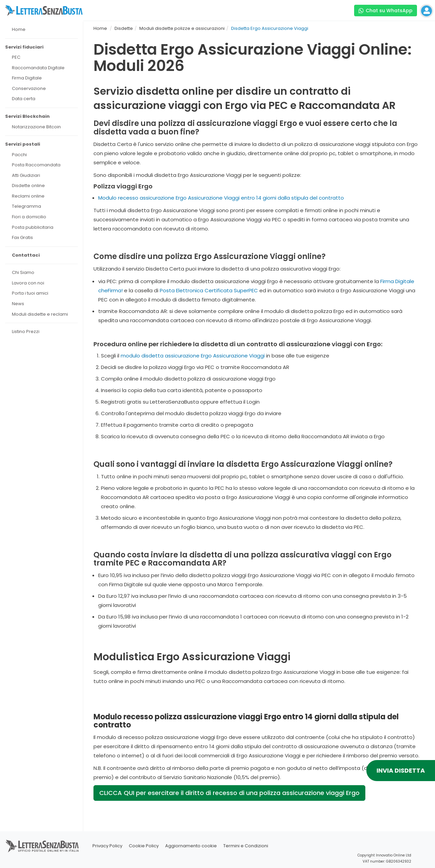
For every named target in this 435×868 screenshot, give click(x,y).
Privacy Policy (107, 846)
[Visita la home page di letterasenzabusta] (44, 11)
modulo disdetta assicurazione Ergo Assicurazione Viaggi (193, 356)
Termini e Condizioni (246, 846)
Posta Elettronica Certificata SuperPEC (209, 290)
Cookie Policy (144, 846)
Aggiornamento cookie (191, 846)
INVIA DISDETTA (401, 770)
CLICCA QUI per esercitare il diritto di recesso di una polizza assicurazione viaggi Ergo (229, 793)
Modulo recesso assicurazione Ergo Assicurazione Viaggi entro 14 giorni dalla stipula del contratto (221, 198)
